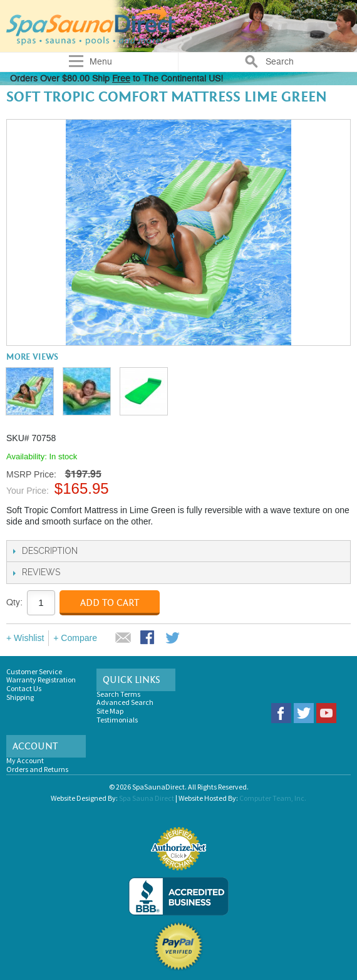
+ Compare (75, 638)
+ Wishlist (25, 638)
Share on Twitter (173, 639)
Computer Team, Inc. (273, 798)
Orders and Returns (37, 769)
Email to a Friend (123, 639)
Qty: (14, 602)
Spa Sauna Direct (147, 798)
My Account (25, 760)
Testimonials (117, 720)
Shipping (20, 697)
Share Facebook (148, 639)
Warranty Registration (41, 680)
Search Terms (118, 694)
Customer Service (34, 671)
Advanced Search (125, 702)
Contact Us (24, 688)
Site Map (110, 711)
